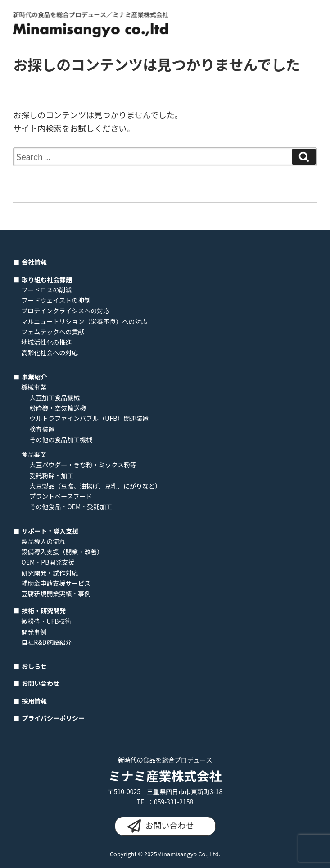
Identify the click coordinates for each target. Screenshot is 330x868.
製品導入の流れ (43, 541)
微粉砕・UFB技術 (46, 621)
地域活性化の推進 (46, 342)
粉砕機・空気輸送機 (58, 408)
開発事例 (34, 632)
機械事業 (34, 387)
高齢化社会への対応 (50, 352)
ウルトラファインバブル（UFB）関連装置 (89, 418)
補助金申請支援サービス (56, 583)
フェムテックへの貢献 (53, 332)
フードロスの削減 (46, 290)
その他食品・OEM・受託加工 (71, 507)
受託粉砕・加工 (51, 475)
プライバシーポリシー (53, 718)
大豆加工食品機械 (54, 397)
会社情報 (34, 262)
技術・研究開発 (44, 611)
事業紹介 (34, 377)
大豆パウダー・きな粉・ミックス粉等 (83, 465)
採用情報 (34, 701)
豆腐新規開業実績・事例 (56, 594)
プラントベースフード (61, 496)
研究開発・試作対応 (50, 573)
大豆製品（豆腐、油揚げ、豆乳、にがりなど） (95, 486)
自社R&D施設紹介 (46, 642)
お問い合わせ (41, 683)
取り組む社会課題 (47, 279)
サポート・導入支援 (50, 531)
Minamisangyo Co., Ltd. (189, 854)
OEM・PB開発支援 (48, 562)
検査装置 (42, 429)
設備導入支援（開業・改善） (62, 552)
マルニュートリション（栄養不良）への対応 (84, 321)
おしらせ (34, 666)
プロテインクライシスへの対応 (65, 311)
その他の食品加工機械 (61, 439)
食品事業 (34, 454)
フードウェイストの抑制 (56, 300)
